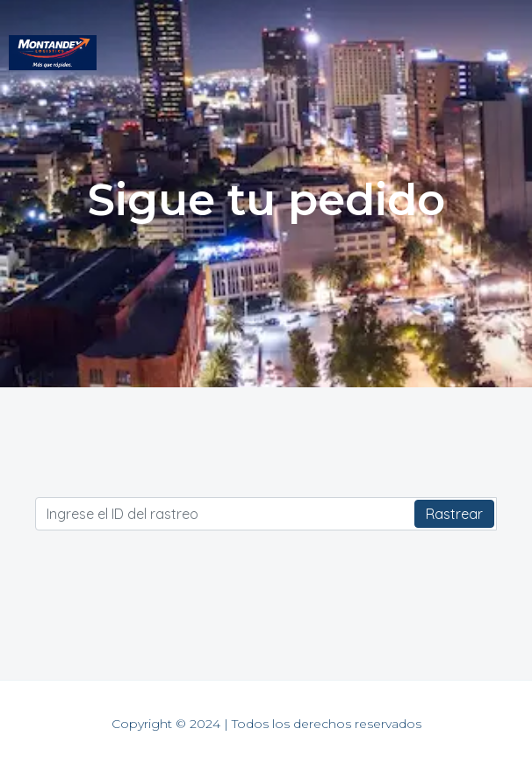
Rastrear (454, 514)
